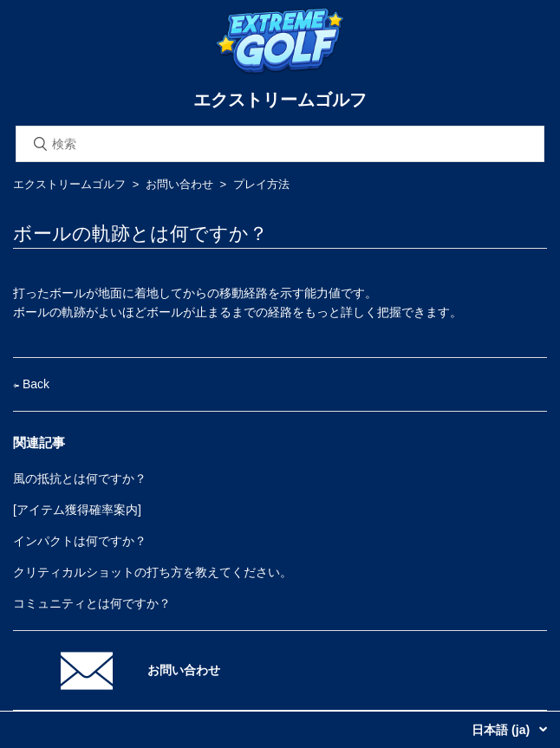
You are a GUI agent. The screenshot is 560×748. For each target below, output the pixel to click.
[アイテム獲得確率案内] (77, 510)
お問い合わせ (179, 184)
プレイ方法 (261, 184)
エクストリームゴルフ (69, 184)
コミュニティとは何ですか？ (92, 603)
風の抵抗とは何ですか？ (80, 478)
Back (31, 384)
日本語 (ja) (502, 730)
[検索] (280, 144)
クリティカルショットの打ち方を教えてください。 (153, 572)
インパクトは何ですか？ (80, 541)
